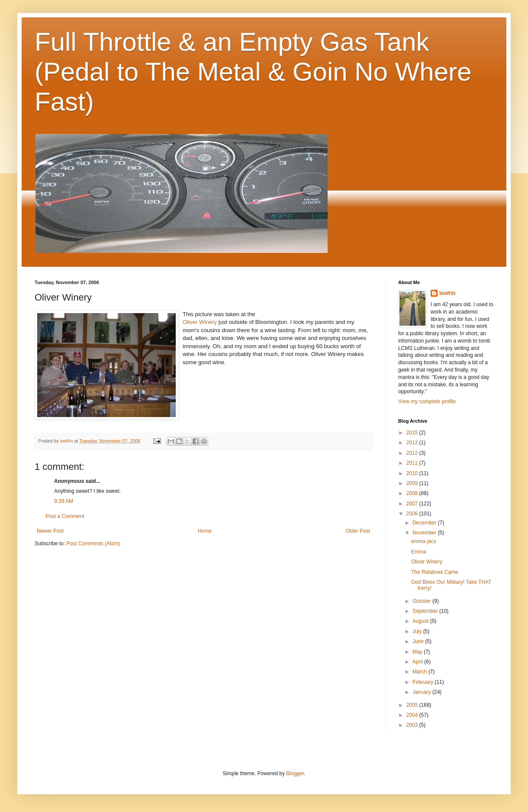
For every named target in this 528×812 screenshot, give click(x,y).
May (418, 652)
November (425, 533)
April (418, 662)
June (419, 641)
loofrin (447, 293)
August (421, 621)
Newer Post (50, 531)
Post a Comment (65, 516)
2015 (413, 433)
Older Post (358, 531)
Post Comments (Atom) (93, 543)
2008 (413, 493)
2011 (413, 463)
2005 (413, 705)
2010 (413, 473)
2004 (413, 715)
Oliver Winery (200, 322)
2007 (413, 504)
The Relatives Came (435, 572)
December (425, 523)
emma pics (424, 541)
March (420, 672)
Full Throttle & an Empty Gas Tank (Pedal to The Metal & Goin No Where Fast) (253, 72)
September (426, 611)
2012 (413, 453)
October (422, 601)
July (418, 631)
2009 (413, 483)
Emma (419, 552)
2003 (413, 725)
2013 (413, 443)
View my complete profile (427, 401)
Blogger (295, 773)
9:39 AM (64, 501)
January (422, 692)
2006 (413, 514)
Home (205, 531)
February (423, 682)
